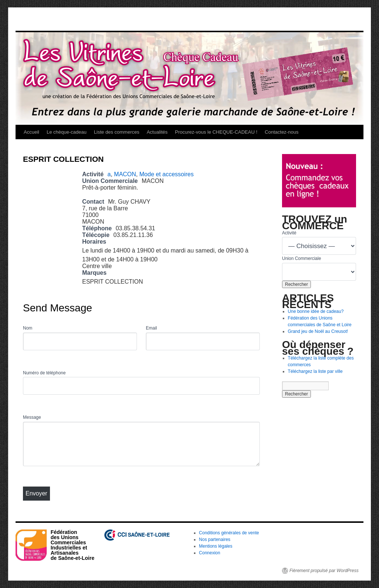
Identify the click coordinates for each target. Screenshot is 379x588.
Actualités (157, 132)
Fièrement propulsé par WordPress (324, 571)
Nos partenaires (215, 539)
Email (151, 328)
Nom (28, 328)
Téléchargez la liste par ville (315, 371)
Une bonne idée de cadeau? (316, 311)
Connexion (210, 553)
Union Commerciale (301, 258)
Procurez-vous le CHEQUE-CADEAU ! (216, 132)
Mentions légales (216, 546)
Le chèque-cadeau (67, 132)
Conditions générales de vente (229, 533)
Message (32, 417)
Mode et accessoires (167, 174)
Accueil (31, 132)
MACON (125, 174)
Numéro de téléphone (44, 373)
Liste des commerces (117, 132)
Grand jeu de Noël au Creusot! (318, 331)
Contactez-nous (281, 132)
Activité (289, 233)
